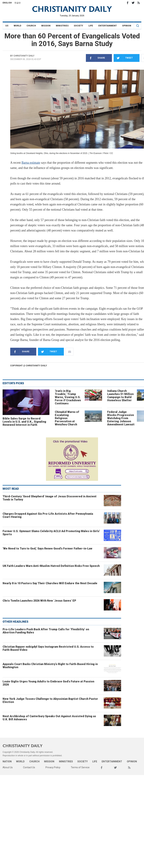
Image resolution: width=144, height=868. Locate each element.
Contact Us (29, 767)
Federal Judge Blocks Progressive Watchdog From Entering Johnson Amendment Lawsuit (121, 418)
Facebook (128, 3)
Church (31, 26)
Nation (7, 761)
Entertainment (108, 26)
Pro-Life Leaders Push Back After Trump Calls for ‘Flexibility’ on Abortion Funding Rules (46, 631)
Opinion (127, 26)
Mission (46, 26)
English (7, 3)
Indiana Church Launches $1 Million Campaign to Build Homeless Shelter (120, 396)
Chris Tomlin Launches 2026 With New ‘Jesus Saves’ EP (39, 601)
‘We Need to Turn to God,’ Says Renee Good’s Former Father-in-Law (47, 549)
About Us (8, 767)
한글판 (18, 3)
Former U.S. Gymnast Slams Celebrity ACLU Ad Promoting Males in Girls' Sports (51, 533)
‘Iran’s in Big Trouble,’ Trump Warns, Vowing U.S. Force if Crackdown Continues (68, 397)
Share (96, 58)
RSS (139, 3)
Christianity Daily (24, 56)
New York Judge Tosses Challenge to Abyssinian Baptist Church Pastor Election (50, 700)
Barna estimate (31, 163)
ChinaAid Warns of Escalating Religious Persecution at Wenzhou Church (67, 418)
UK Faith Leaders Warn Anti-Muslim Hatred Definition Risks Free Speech (51, 566)
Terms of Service (80, 767)
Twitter (133, 3)
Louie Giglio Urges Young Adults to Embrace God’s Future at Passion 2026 (48, 683)
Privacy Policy (53, 767)
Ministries (62, 26)
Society (78, 26)
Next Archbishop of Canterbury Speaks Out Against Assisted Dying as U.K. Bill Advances (49, 718)
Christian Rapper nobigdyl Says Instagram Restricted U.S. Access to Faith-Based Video (48, 648)
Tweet (123, 58)
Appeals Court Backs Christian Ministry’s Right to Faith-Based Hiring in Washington (50, 666)
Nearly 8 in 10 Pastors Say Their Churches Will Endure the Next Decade (50, 583)
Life (91, 26)
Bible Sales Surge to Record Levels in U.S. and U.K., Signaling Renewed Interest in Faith (24, 422)
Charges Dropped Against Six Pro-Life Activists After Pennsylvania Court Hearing (48, 515)
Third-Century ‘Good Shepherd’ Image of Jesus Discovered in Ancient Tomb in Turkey (50, 498)
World (17, 26)
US (7, 26)
